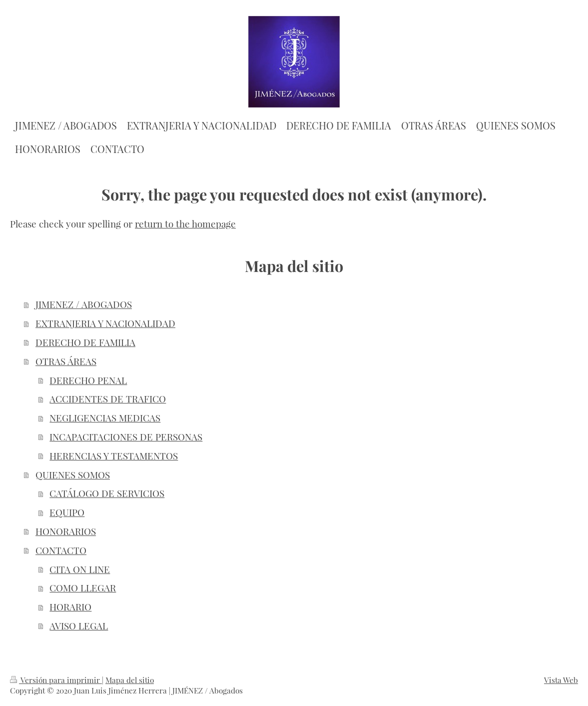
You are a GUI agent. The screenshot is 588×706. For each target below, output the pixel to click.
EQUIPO (67, 512)
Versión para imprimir (56, 680)
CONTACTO (61, 550)
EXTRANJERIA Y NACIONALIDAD (105, 323)
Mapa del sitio (130, 680)
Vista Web (561, 680)
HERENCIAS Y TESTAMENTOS (114, 456)
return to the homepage (185, 224)
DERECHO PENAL (88, 380)
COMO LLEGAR (83, 588)
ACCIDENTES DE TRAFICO (108, 399)
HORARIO (70, 607)
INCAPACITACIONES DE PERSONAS (126, 437)
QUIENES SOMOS (73, 475)
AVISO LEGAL (79, 626)
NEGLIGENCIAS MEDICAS (105, 418)
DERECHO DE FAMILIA (85, 342)
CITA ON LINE (80, 569)
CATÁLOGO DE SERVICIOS (107, 493)
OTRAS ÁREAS (66, 361)
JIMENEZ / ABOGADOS (84, 304)
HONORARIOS (66, 531)
